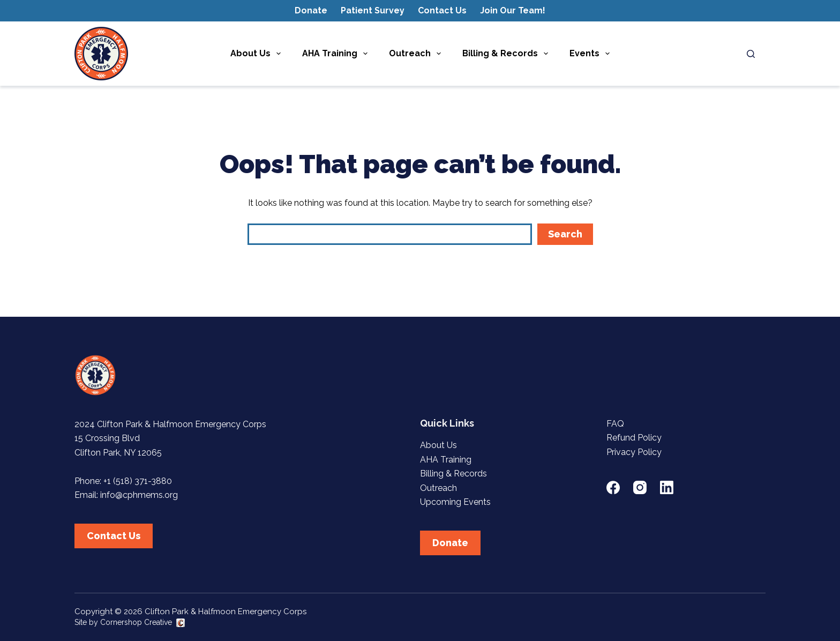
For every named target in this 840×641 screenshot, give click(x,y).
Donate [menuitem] (311, 10)
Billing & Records (453, 474)
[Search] (751, 54)
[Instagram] (640, 487)
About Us (438, 445)
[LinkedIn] (667, 487)
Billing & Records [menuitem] (507, 54)
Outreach (438, 488)
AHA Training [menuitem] (337, 54)
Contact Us (114, 536)
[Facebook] (613, 487)
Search (565, 234)
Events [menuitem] (592, 54)
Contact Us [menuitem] (442, 10)
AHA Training (446, 460)
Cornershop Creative (136, 622)
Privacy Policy (634, 452)
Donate (450, 543)
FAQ (615, 424)
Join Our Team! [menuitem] (513, 10)
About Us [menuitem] (258, 54)
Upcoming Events (455, 502)
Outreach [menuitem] (417, 54)
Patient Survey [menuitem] (373, 10)
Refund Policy (634, 438)
